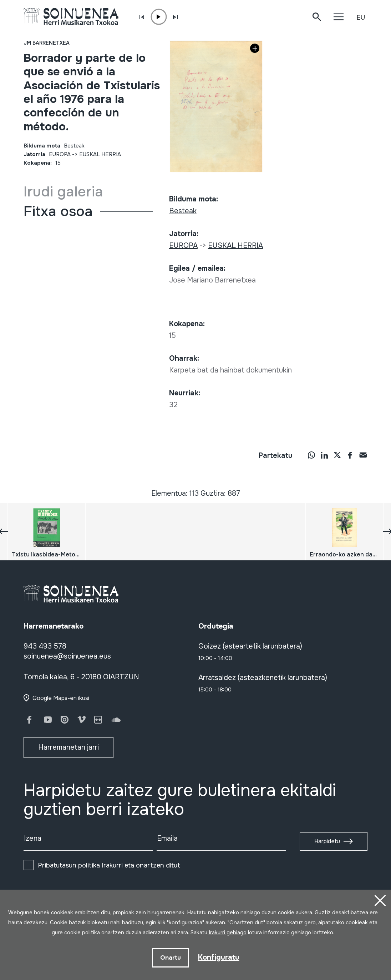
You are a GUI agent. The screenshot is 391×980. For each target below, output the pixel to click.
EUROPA (60, 154)
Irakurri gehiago (228, 932)
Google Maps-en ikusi (61, 698)
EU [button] (361, 17)
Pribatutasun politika (69, 865)
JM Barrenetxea (47, 43)
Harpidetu (327, 841)
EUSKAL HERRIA (100, 154)
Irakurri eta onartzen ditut (109, 865)
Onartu (171, 958)
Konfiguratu (219, 957)
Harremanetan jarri (68, 747)
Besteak (74, 146)
